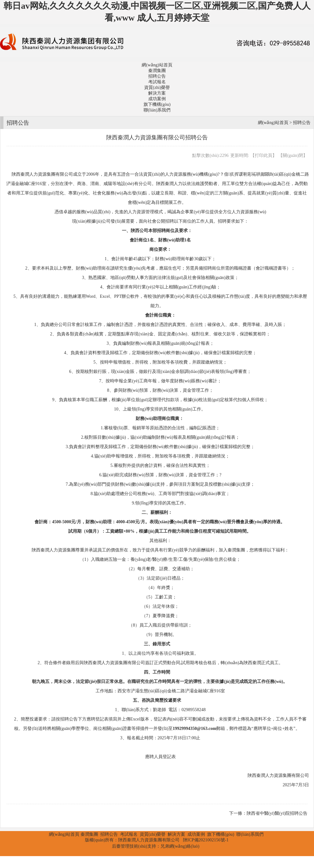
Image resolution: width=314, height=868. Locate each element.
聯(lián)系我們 (157, 110)
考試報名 (157, 82)
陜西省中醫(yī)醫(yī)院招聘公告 (277, 813)
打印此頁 (264, 155)
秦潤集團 (157, 71)
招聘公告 (157, 76)
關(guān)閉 (293, 155)
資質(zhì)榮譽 (157, 88)
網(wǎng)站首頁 (157, 65)
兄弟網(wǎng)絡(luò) (180, 846)
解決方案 (157, 93)
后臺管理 (121, 846)
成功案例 (157, 99)
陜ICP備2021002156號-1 (206, 840)
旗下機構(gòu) (157, 104)
